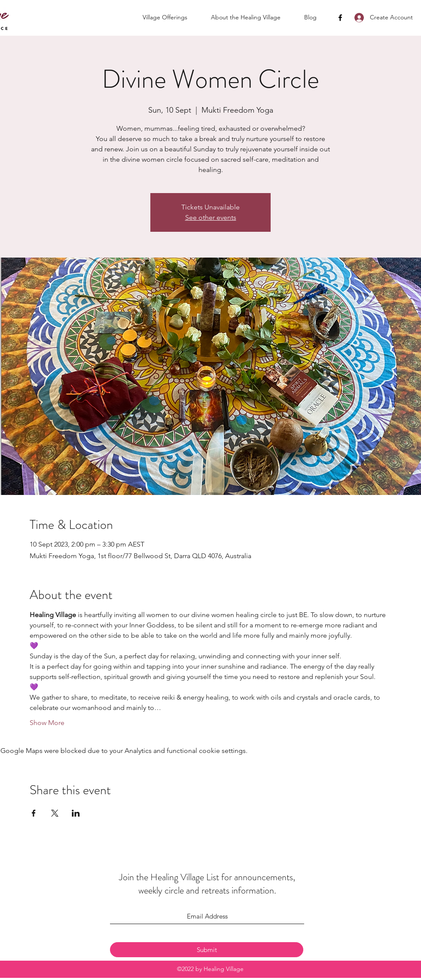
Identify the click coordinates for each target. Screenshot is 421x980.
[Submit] (207, 950)
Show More (47, 723)
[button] (172, 17)
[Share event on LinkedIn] (76, 813)
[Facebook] (340, 18)
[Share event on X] (55, 813)
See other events (211, 217)
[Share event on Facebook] (34, 813)
